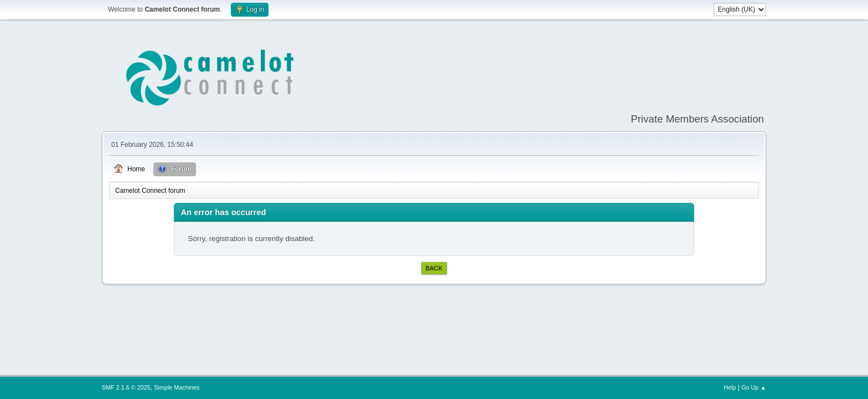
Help (730, 387)
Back (434, 268)
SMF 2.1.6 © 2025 (126, 387)
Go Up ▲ (754, 387)
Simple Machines (177, 387)
